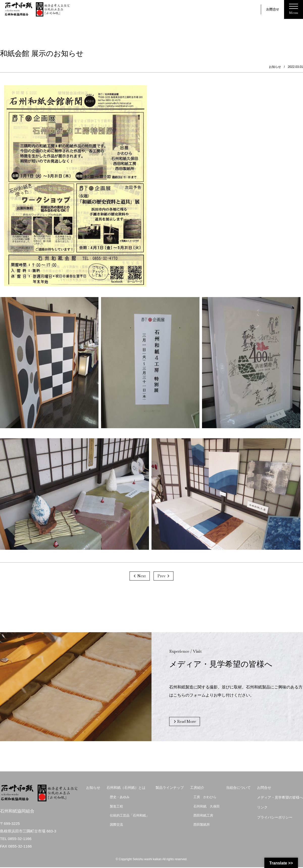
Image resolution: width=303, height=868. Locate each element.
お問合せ (273, 9)
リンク (262, 808)
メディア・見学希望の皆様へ (280, 798)
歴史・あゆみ (120, 798)
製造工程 (116, 807)
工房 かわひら (205, 798)
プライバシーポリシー (275, 818)
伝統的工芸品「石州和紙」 (130, 816)
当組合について (238, 788)
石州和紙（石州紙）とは (126, 788)
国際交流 (116, 825)
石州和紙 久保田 (207, 807)
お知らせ (93, 788)
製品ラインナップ (170, 788)
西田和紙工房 (203, 816)
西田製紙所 (202, 825)
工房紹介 (197, 788)
